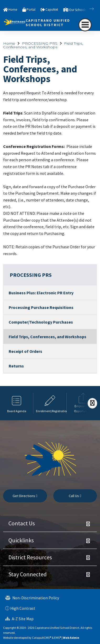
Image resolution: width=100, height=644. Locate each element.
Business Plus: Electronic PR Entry (41, 293)
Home (13, 10)
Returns (16, 366)
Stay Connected (28, 574)
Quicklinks (21, 540)
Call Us (75, 496)
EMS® (58, 638)
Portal (31, 10)
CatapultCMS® (42, 638)
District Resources (30, 557)
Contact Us (22, 523)
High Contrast (23, 608)
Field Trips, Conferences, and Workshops (43, 45)
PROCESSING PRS (40, 43)
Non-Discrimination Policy (32, 598)
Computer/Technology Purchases (41, 322)
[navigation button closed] (85, 25)
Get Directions (25, 496)
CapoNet (52, 10)
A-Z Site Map (19, 619)
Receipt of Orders (25, 351)
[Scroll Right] (92, 403)
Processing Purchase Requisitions (41, 307)
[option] (17, 403)
